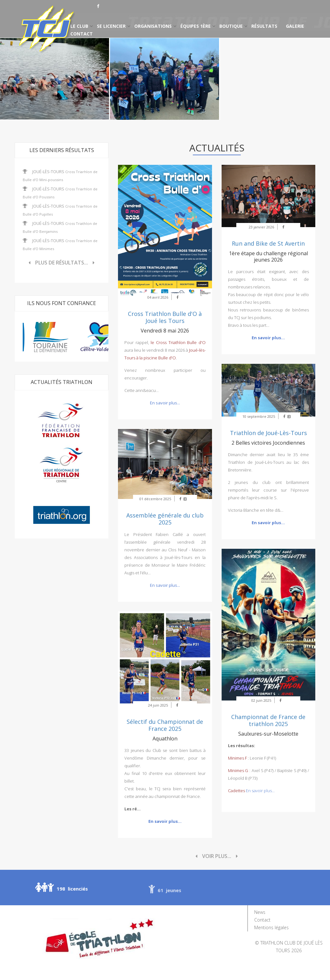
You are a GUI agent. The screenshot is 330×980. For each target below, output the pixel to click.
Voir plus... (217, 856)
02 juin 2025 (261, 700)
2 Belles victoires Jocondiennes (268, 443)
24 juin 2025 (158, 705)
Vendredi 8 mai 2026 (165, 331)
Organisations (153, 26)
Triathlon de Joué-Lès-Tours (268, 433)
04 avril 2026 (158, 297)
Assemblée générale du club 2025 (165, 519)
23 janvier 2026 (261, 227)
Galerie (295, 26)
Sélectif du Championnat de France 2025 (165, 725)
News (260, 912)
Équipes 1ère (196, 26)
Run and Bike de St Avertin (268, 243)
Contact (82, 34)
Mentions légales (271, 927)
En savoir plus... (165, 403)
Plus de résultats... (62, 263)
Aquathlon (165, 739)
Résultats (264, 26)
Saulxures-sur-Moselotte (268, 734)
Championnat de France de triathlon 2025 (268, 720)
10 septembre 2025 (259, 416)
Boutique (231, 26)
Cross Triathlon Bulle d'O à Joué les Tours (165, 317)
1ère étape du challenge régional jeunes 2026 (268, 256)
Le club (79, 26)
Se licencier (111, 26)
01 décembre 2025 (155, 499)
